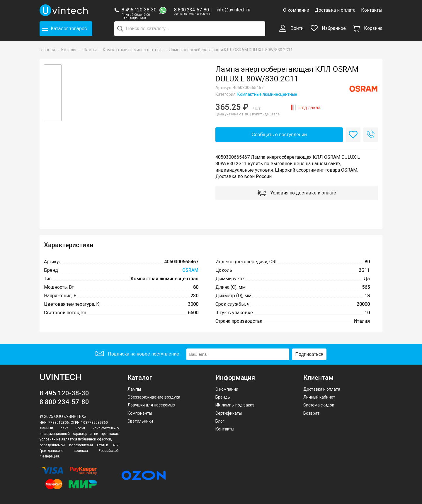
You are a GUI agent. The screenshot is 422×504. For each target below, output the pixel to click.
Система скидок (319, 405)
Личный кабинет (319, 397)
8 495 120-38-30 (139, 10)
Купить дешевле (266, 114)
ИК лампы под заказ (235, 405)
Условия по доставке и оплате (297, 193)
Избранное (328, 28)
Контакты (372, 10)
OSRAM (190, 270)
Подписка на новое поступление (137, 354)
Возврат (311, 413)
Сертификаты (229, 413)
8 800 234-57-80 (192, 10)
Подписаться (309, 354)
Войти (291, 29)
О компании (296, 10)
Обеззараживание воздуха (154, 397)
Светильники (140, 421)
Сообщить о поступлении (279, 135)
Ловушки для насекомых (151, 405)
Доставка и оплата (335, 10)
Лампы (134, 389)
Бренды (223, 397)
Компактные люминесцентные (267, 94)
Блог (220, 421)
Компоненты (140, 413)
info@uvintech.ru (233, 10)
